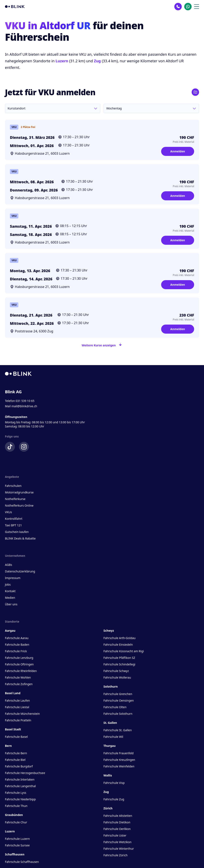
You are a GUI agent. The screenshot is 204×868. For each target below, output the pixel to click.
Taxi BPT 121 (13, 525)
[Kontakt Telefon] (178, 7)
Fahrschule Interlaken (20, 779)
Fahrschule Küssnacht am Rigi (124, 651)
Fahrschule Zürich (115, 855)
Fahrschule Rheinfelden (21, 671)
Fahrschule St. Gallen (118, 730)
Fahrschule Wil (113, 737)
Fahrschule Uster (115, 835)
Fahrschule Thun (16, 806)
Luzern (62, 61)
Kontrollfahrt (14, 519)
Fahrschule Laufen (17, 700)
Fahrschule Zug (114, 799)
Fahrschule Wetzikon (117, 842)
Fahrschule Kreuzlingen (119, 760)
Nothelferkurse (15, 499)
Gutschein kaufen (17, 532)
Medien (10, 598)
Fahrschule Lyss (16, 793)
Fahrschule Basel (16, 737)
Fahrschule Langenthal (20, 786)
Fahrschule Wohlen (18, 677)
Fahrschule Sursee (17, 845)
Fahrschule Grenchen (118, 694)
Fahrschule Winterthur (119, 849)
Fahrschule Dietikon (117, 822)
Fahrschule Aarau (17, 638)
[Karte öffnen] (195, 92)
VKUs (8, 512)
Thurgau (110, 746)
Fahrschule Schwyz (116, 671)
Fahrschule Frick (16, 651)
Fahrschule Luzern (17, 839)
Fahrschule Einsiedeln (118, 645)
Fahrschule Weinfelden (119, 766)
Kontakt (10, 591)
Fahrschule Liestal (17, 707)
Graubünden (14, 815)
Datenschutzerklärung (20, 571)
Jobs (8, 584)
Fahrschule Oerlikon (117, 829)
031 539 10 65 (25, 401)
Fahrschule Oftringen (19, 664)
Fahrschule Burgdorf (19, 766)
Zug (97, 61)
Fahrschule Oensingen (119, 700)
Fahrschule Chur (16, 822)
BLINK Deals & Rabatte (20, 538)
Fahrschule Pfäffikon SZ (119, 658)
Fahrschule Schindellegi (119, 664)
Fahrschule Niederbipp (20, 799)
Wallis (108, 775)
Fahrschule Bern (16, 753)
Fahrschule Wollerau (117, 677)
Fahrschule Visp (114, 783)
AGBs (9, 565)
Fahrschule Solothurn (118, 714)
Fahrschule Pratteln (18, 720)
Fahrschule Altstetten (118, 816)
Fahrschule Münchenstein (22, 714)
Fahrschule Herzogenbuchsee (25, 773)
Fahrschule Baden (17, 645)
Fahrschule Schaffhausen (22, 862)
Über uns (11, 604)
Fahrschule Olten (115, 707)
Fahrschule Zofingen (19, 684)
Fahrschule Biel (15, 760)
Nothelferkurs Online (19, 505)
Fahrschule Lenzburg (19, 658)
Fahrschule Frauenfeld (118, 753)
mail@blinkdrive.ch (24, 406)
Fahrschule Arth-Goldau (120, 638)
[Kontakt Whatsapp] (188, 7)
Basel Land (13, 693)
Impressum (13, 578)
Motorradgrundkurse (19, 492)
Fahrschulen (13, 486)
